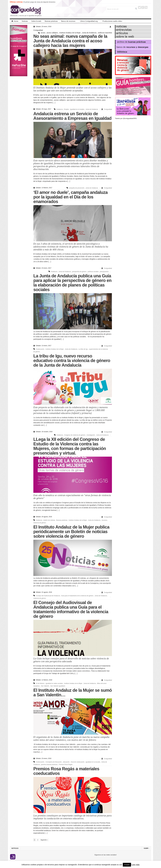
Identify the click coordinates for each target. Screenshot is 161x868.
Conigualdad (38, 30)
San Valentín (45, 686)
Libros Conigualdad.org (89, 21)
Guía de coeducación (78, 762)
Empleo (66, 109)
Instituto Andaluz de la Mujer (70, 33)
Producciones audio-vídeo (112, 21)
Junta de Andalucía (89, 33)
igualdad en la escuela (93, 762)
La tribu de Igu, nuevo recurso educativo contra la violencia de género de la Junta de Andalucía (72, 361)
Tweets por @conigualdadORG (126, 118)
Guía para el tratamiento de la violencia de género (77, 596)
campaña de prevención (77, 188)
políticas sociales (93, 272)
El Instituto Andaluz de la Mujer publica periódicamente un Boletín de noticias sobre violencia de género (71, 532)
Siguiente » (44, 840)
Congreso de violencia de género (75, 435)
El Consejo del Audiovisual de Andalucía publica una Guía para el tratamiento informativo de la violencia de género (71, 609)
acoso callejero (52, 33)
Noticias (25, 21)
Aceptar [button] (127, 865)
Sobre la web (36, 21)
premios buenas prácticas (49, 764)
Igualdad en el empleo (77, 109)
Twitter (140, 7)
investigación (91, 435)
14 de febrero (40, 683)
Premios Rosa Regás (66, 764)
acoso (43, 33)
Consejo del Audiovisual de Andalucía (48, 596)
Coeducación (40, 349)
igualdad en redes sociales (54, 683)
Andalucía (60, 109)
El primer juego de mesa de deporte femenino (39, 2)
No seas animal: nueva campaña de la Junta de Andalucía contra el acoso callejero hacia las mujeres (70, 41)
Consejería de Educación (54, 762)
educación (66, 762)
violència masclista (105, 33)
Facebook (143, 7)
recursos (104, 520)
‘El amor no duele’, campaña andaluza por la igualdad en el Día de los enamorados (70, 197)
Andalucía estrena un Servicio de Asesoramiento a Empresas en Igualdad (72, 116)
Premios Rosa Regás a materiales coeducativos (66, 771)
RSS (146, 7)
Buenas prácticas (51, 21)
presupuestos (104, 272)
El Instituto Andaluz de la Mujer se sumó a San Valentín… (73, 693)
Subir (147, 848)
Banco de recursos (68, 21)
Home (15, 21)
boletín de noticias (49, 520)
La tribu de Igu (83, 349)
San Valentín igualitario (58, 686)
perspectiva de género (79, 272)
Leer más (136, 865)
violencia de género (40, 523)
